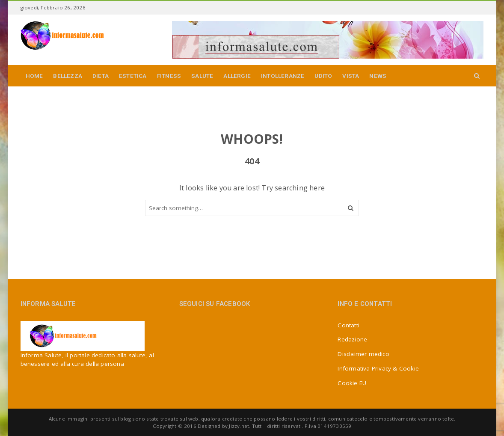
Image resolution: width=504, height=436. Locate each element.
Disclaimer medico (363, 354)
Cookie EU (352, 383)
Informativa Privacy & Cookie (378, 368)
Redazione (352, 339)
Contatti (348, 325)
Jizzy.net (239, 426)
